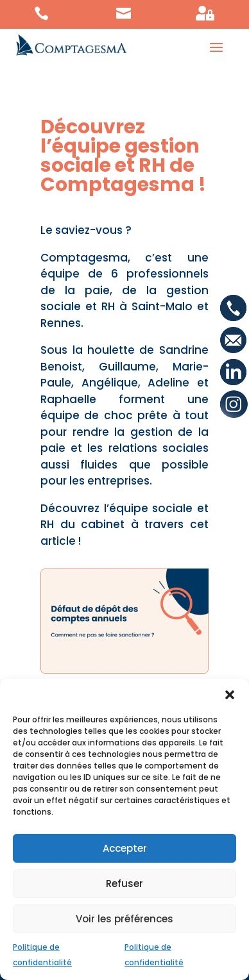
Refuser (125, 884)
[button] (230, 695)
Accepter (125, 848)
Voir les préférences (125, 919)
